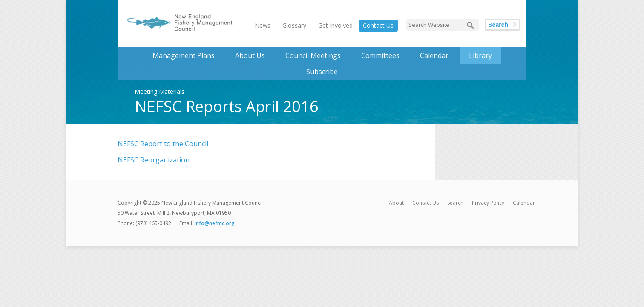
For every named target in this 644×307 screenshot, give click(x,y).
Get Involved (335, 25)
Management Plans (184, 55)
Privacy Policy (488, 203)
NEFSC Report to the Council (163, 144)
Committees (380, 55)
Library (480, 55)
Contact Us (378, 25)
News (263, 25)
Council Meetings (313, 55)
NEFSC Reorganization (154, 160)
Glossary (294, 25)
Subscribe (322, 72)
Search (498, 25)
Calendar (434, 55)
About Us (250, 55)
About (396, 203)
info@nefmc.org (215, 223)
